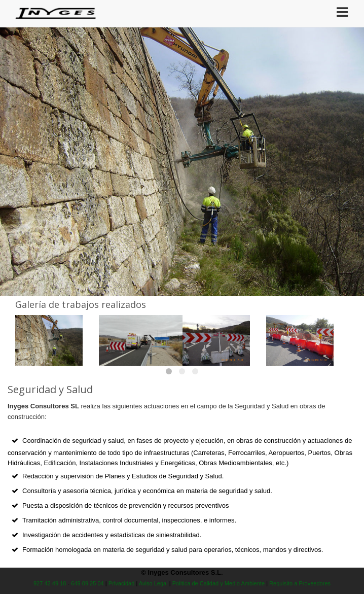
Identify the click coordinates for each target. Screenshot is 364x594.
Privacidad (122, 583)
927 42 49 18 (50, 583)
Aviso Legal (153, 583)
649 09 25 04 (87, 583)
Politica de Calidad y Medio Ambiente (219, 583)
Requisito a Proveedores (300, 583)
